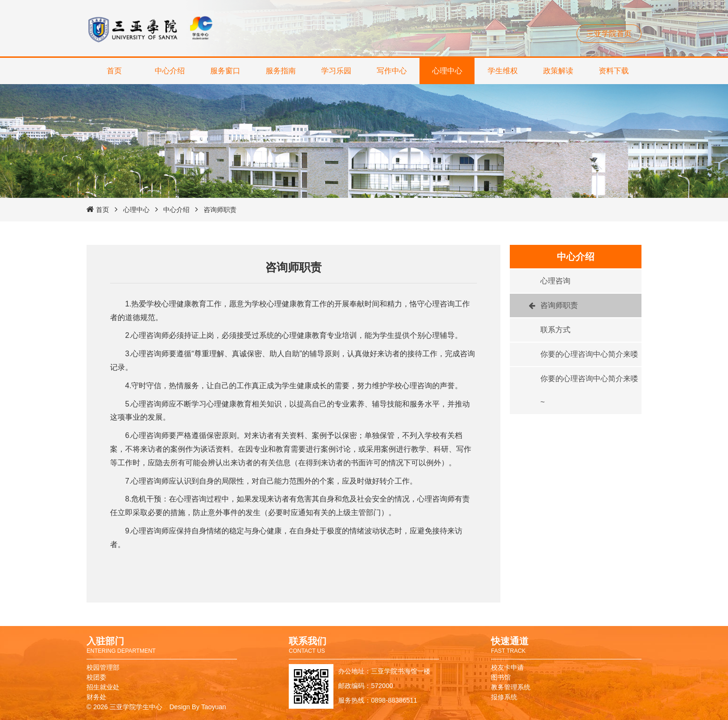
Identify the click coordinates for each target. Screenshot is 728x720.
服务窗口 (225, 71)
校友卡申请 (507, 667)
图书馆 (501, 677)
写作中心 (392, 71)
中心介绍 (170, 71)
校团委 (96, 677)
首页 (114, 71)
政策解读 (558, 71)
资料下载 (614, 71)
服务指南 (281, 71)
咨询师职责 (220, 210)
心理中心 (447, 71)
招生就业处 (103, 687)
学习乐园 (336, 71)
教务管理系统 (511, 687)
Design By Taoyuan (198, 707)
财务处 (96, 697)
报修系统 (504, 697)
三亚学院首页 (609, 34)
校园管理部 (103, 667)
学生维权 (503, 71)
